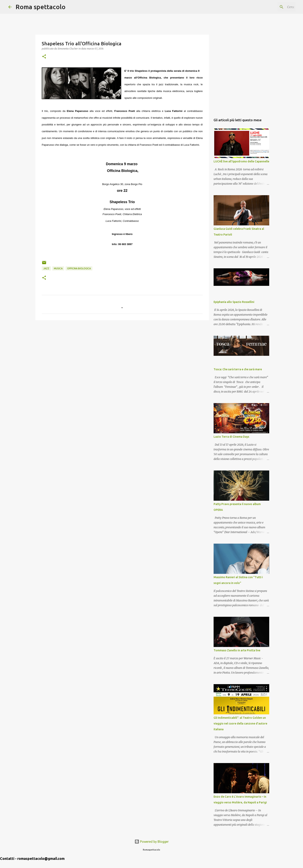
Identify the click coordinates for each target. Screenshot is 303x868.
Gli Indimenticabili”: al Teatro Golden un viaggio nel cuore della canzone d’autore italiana (240, 723)
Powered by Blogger (152, 842)
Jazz (46, 268)
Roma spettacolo (41, 7)
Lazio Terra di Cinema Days (231, 437)
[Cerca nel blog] (275, 7)
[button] (44, 57)
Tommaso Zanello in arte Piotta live (237, 650)
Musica (58, 268)
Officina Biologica (79, 268)
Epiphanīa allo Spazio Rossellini (234, 302)
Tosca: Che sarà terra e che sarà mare (238, 369)
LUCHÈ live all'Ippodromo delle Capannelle (241, 161)
